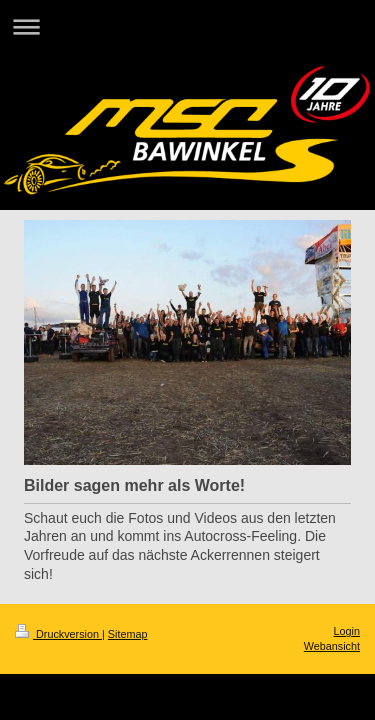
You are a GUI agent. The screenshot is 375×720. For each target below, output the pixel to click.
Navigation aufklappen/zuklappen (187, 26)
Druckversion (58, 634)
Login (347, 631)
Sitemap (128, 634)
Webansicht (332, 646)
